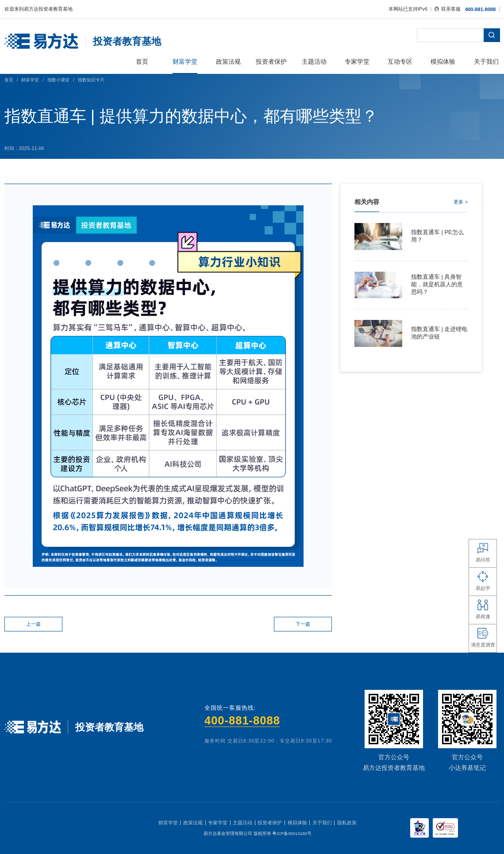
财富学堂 (30, 80)
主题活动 (242, 823)
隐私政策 (347, 823)
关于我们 (322, 823)
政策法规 (193, 823)
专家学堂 (218, 823)
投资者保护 (270, 823)
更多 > (461, 202)
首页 (9, 80)
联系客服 (448, 9)
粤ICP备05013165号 (292, 833)
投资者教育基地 (127, 41)
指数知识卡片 (91, 80)
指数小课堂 (58, 80)
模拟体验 (297, 823)
